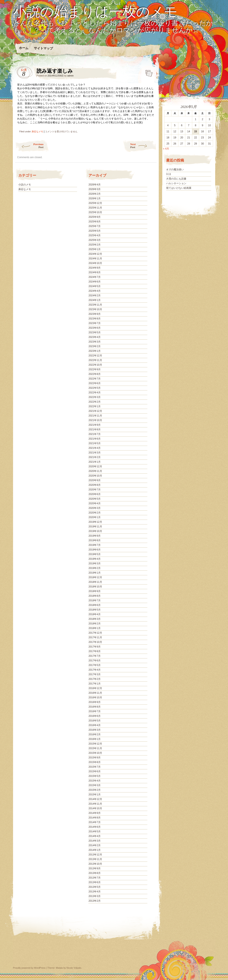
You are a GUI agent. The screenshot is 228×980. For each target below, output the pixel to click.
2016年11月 (95, 693)
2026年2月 (94, 194)
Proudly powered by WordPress (29, 968)
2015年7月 (94, 767)
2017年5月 (94, 665)
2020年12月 (95, 466)
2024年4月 (94, 291)
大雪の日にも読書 (176, 179)
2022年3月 (94, 397)
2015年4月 (94, 781)
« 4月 (166, 149)
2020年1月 (94, 517)
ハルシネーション (176, 183)
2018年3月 (94, 619)
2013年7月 (94, 878)
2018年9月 (94, 591)
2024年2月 (94, 296)
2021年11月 (95, 416)
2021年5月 (94, 443)
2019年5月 (94, 554)
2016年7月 (94, 711)
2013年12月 (95, 855)
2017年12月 (95, 633)
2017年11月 (95, 637)
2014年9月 (94, 813)
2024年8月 (94, 272)
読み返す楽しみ (148, 72)
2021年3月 (94, 453)
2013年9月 (94, 868)
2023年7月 (94, 323)
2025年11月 (95, 208)
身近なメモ (37, 131)
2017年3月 (94, 674)
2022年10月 (95, 365)
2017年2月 (94, 679)
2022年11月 (95, 360)
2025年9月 (94, 217)
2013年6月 (94, 882)
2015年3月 (94, 785)
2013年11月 (95, 859)
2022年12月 (95, 356)
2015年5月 (94, 776)
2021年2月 (94, 457)
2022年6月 (94, 383)
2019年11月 (95, 527)
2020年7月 (94, 490)
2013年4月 (94, 892)
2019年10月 (95, 531)
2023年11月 (95, 305)
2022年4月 (94, 393)
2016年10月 (95, 698)
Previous (29, 146)
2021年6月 (94, 439)
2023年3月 (94, 342)
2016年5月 (94, 721)
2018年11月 (95, 582)
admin (71, 76)
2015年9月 (94, 758)
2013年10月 (95, 864)
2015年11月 (95, 748)
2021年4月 (94, 448)
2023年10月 (95, 309)
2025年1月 (94, 249)
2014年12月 (95, 799)
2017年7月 (94, 656)
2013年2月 (94, 901)
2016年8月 (94, 707)
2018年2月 (94, 624)
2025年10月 (95, 212)
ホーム (23, 48)
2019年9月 (94, 536)
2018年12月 (95, 577)
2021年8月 (94, 430)
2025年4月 (94, 235)
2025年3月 (94, 240)
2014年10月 (95, 808)
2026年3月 (94, 189)
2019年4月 (94, 559)
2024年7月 (94, 277)
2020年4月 (94, 503)
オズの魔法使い (175, 169)
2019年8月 (94, 540)
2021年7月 (94, 434)
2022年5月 (94, 388)
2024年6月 (94, 282)
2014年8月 (94, 818)
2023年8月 (94, 319)
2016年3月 (94, 730)
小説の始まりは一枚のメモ (95, 12)
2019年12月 (95, 522)
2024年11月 (95, 259)
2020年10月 (95, 476)
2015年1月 (94, 795)
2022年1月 (94, 406)
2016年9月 (94, 702)
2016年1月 (94, 739)
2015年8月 (94, 762)
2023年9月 (94, 314)
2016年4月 (94, 725)
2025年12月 (95, 203)
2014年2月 (94, 845)
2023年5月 (94, 332)
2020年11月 (95, 471)
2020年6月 (94, 494)
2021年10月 (95, 420)
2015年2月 (94, 790)
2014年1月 (94, 850)
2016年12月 (95, 688)
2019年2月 (94, 568)
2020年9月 (94, 480)
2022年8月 (94, 374)
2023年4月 (94, 337)
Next (143, 146)
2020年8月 (94, 485)
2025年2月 (94, 245)
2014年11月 (95, 804)
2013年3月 (94, 896)
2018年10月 (95, 587)
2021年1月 (94, 462)
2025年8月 (94, 222)
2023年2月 (94, 346)
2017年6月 (94, 661)
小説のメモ (25, 185)
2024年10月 (95, 263)
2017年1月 (94, 684)
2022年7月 (94, 379)
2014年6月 (94, 827)
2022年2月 (94, 402)
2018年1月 (94, 628)
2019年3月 (94, 564)
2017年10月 (95, 642)
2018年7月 (94, 600)
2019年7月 (94, 545)
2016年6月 (94, 716)
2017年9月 (94, 647)
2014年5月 (94, 832)
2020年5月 (94, 499)
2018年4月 (94, 614)
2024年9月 (94, 268)
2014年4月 (94, 836)
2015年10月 (95, 753)
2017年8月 (94, 651)
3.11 (169, 174)
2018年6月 (94, 605)
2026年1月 (94, 198)
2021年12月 (95, 411)
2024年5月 (94, 286)
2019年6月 (94, 550)
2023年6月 (94, 328)
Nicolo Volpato (74, 968)
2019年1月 (94, 573)
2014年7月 (94, 822)
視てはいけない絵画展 (179, 188)
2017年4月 (94, 670)
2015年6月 (94, 771)
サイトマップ (43, 48)
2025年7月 (94, 226)
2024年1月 (94, 300)
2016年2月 (94, 734)
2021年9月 (94, 425)
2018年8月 (94, 596)
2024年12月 (95, 254)
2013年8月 (94, 873)
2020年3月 (94, 508)
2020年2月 (94, 513)
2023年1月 (94, 351)
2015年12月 (95, 744)
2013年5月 (94, 887)
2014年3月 (94, 841)
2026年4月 (94, 185)
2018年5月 (94, 610)
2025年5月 (94, 231)
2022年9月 (94, 369)
